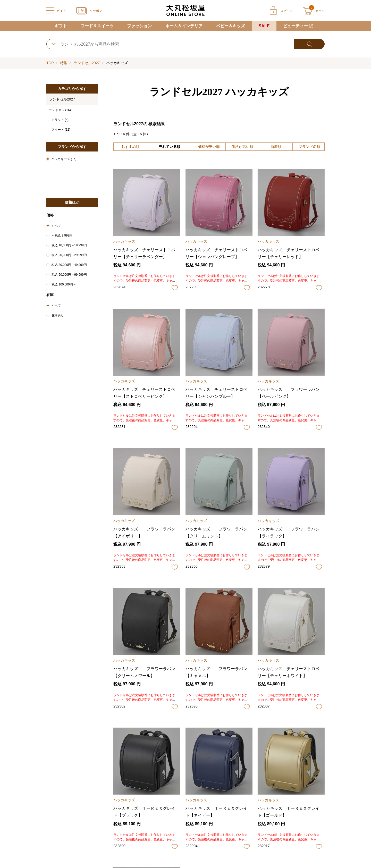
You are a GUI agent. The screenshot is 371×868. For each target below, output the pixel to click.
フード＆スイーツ (97, 26)
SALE (264, 26)
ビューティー (296, 26)
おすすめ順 (130, 147)
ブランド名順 (309, 147)
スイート (61, 130)
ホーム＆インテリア (184, 26)
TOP (50, 63)
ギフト (61, 26)
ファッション (139, 26)
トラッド (60, 120)
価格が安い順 (209, 147)
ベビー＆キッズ (231, 26)
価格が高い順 (242, 147)
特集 (64, 63)
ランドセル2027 (87, 63)
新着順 (276, 147)
